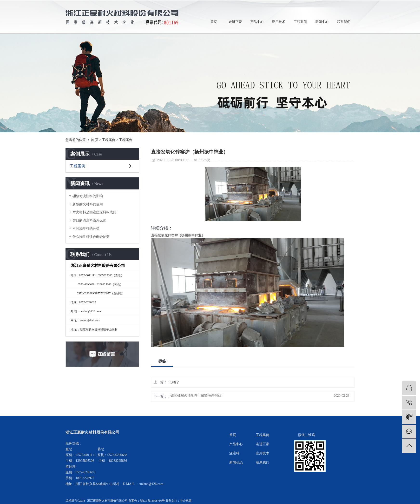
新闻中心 (322, 22)
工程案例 (300, 22)
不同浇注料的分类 (86, 229)
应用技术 (279, 22)
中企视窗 (186, 501)
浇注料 (234, 453)
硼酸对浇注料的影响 (88, 196)
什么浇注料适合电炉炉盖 (91, 237)
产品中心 (257, 22)
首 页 (95, 140)
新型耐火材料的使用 (88, 204)
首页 (214, 22)
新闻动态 (236, 462)
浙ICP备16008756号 (152, 501)
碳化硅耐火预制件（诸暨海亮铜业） (197, 396)
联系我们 (344, 22)
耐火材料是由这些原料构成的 (94, 212)
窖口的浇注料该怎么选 (89, 220)
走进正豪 (235, 22)
